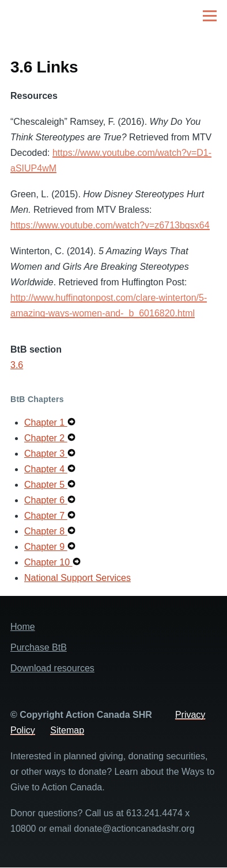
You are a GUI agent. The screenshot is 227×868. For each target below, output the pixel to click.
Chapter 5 (46, 485)
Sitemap (67, 730)
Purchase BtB (39, 647)
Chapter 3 (46, 454)
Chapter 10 (48, 562)
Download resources (52, 668)
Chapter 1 (46, 422)
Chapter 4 (46, 469)
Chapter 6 (46, 500)
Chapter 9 (46, 547)
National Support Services (77, 578)
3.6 (17, 365)
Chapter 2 (46, 438)
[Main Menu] (210, 16)
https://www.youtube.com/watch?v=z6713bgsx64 (110, 225)
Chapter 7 (46, 516)
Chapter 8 (46, 531)
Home (23, 627)
